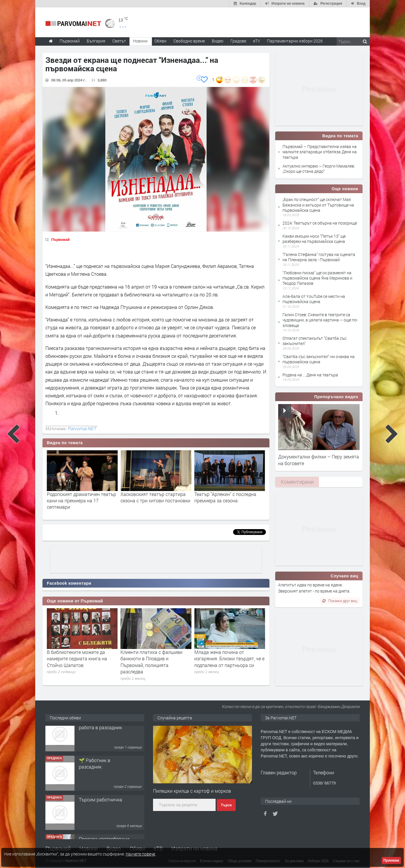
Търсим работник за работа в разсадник (101, 733)
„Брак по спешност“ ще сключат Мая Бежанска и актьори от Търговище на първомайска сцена (318, 205)
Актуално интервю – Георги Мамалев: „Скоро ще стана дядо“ (319, 169)
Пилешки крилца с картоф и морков (192, 791)
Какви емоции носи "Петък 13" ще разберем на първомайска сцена (314, 239)
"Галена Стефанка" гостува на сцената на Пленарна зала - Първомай (319, 257)
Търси (226, 805)
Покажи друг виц (340, 601)
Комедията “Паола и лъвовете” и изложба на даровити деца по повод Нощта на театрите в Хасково (81, 504)
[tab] (297, 482)
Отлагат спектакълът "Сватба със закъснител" (315, 341)
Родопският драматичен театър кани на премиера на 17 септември (155, 501)
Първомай (60, 239)
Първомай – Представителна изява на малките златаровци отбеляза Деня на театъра (320, 152)
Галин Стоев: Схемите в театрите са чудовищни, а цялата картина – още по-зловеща (320, 320)
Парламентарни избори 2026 (295, 41)
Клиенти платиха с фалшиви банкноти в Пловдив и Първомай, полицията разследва (151, 662)
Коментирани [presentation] (297, 482)
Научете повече (140, 854)
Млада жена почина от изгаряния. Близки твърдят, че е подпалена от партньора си (229, 659)
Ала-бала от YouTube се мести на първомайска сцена (314, 299)
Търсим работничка (101, 809)
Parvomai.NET (82, 428)
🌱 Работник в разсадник (95, 773)
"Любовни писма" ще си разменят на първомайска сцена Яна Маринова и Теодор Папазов (317, 278)
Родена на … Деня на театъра (310, 375)
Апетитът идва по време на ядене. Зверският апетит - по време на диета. (314, 588)
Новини (140, 41)
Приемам (391, 860)
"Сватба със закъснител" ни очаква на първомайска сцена (319, 359)
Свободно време (189, 41)
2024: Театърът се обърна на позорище (320, 223)
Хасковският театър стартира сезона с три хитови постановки (229, 497)
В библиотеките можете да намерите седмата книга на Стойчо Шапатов (77, 659)
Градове (238, 41)
